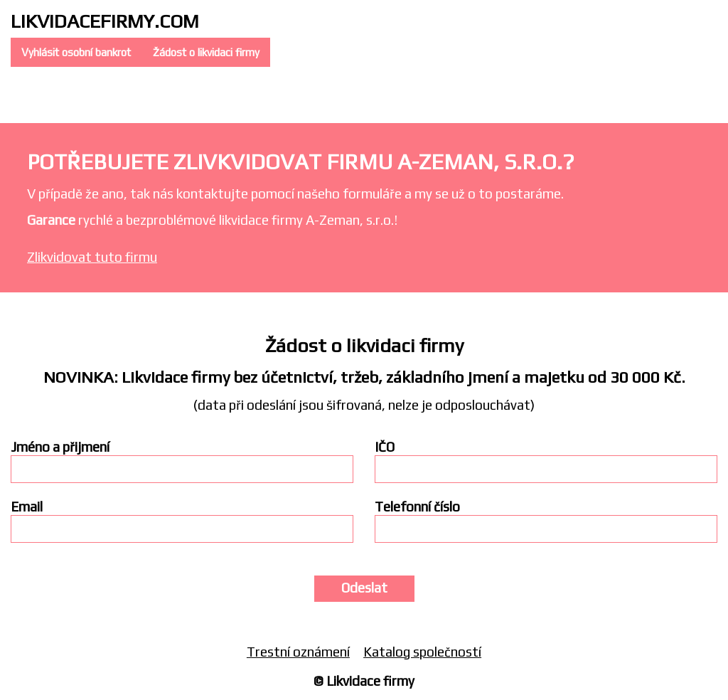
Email (27, 507)
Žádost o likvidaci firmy (206, 52)
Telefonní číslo (417, 507)
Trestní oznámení (298, 652)
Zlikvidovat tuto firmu (92, 257)
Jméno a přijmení (60, 447)
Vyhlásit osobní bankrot (76, 52)
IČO (385, 447)
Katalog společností (422, 652)
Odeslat (364, 588)
